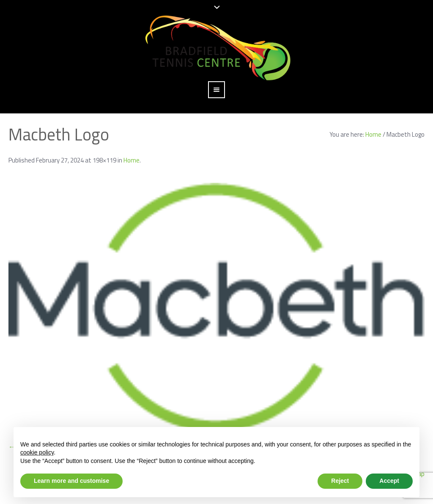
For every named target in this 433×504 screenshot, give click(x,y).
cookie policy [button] (37, 452)
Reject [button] (340, 481)
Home (373, 134)
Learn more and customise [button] (71, 481)
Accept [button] (389, 481)
